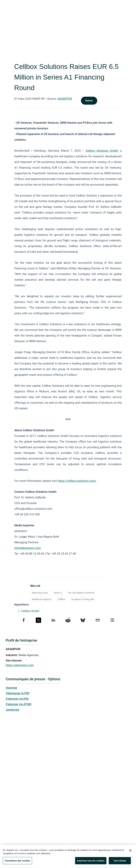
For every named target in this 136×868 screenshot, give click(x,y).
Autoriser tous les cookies (91, 862)
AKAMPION (65, 99)
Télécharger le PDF (18, 693)
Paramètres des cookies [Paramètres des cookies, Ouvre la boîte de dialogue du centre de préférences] (17, 862)
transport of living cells (83, 599)
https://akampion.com (20, 665)
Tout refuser (120, 862)
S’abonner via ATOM (18, 704)
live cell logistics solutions (81, 593)
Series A (58, 593)
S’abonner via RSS (17, 699)
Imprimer (11, 688)
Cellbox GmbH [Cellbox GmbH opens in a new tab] (30, 611)
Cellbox (61, 599)
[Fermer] (130, 852)
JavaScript (12, 710)
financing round (40, 593)
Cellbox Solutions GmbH (102, 151)
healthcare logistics (42, 599)
